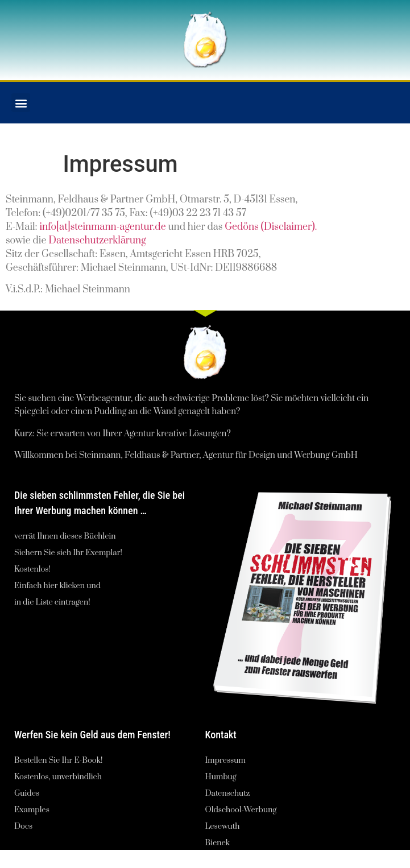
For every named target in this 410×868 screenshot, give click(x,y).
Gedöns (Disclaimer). (271, 227)
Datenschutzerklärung (97, 241)
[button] (21, 103)
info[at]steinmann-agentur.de (102, 227)
